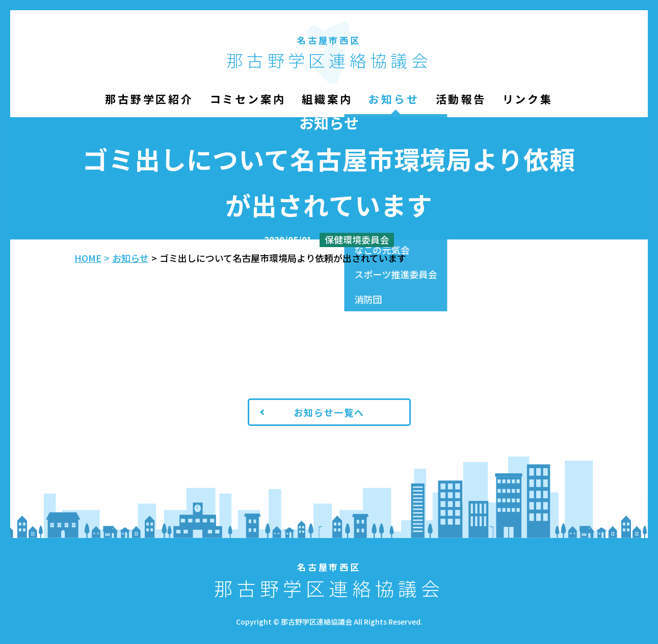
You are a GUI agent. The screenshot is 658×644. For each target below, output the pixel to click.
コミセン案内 (248, 99)
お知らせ (394, 99)
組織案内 (327, 99)
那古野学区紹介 (149, 99)
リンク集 (528, 99)
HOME (88, 258)
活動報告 (461, 99)
